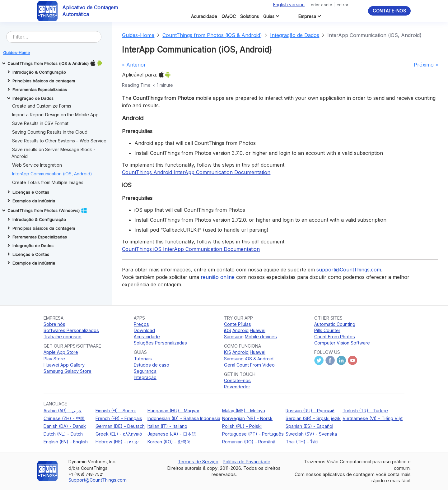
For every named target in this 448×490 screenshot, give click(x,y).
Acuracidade (204, 16)
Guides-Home (138, 35)
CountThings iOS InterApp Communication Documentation (191, 249)
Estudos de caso (152, 365)
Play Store (54, 359)
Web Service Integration (37, 165)
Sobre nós (54, 324)
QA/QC (229, 16)
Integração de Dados (295, 35)
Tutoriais (143, 359)
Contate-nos (389, 11)
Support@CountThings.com (98, 480)
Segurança (145, 371)
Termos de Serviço (198, 462)
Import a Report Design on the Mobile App (55, 115)
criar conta (322, 5)
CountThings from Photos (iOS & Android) (212, 35)
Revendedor (237, 387)
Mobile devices (261, 337)
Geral (230, 365)
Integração (145, 377)
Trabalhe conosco (63, 337)
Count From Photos (335, 337)
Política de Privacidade (247, 462)
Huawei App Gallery (64, 365)
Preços (141, 324)
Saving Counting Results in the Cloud (50, 132)
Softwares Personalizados (71, 330)
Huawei (258, 330)
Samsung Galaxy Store (68, 371)
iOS (228, 330)
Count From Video (256, 365)
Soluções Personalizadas (160, 343)
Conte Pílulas (238, 324)
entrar (343, 5)
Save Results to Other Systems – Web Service (59, 141)
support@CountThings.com (349, 270)
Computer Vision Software (342, 343)
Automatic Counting (335, 324)
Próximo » (426, 65)
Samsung (234, 337)
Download (144, 330)
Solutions (250, 16)
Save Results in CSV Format (40, 123)
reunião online (218, 277)
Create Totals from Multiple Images (48, 182)
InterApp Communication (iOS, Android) (52, 174)
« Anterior (134, 65)
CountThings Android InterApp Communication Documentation (196, 172)
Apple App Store (61, 352)
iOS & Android (259, 359)
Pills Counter (327, 330)
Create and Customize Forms (42, 106)
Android (240, 330)
